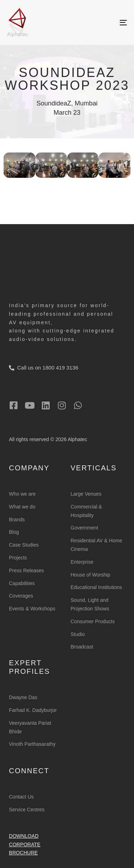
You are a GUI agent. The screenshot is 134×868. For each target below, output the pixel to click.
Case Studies (24, 545)
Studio (78, 634)
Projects (18, 558)
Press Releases (26, 570)
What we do (22, 507)
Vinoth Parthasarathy (32, 744)
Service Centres (27, 810)
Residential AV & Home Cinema (96, 545)
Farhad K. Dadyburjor (33, 710)
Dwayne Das (23, 697)
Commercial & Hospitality (86, 511)
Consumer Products (93, 621)
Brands (17, 520)
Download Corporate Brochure (25, 844)
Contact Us (21, 797)
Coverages (21, 596)
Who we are (22, 494)
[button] (12, 163)
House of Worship (91, 575)
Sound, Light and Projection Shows (90, 604)
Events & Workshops (32, 609)
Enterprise (82, 562)
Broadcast (82, 647)
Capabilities (22, 583)
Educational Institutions (96, 587)
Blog (14, 532)
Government (85, 528)
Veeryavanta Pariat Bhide (30, 727)
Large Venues (86, 494)
